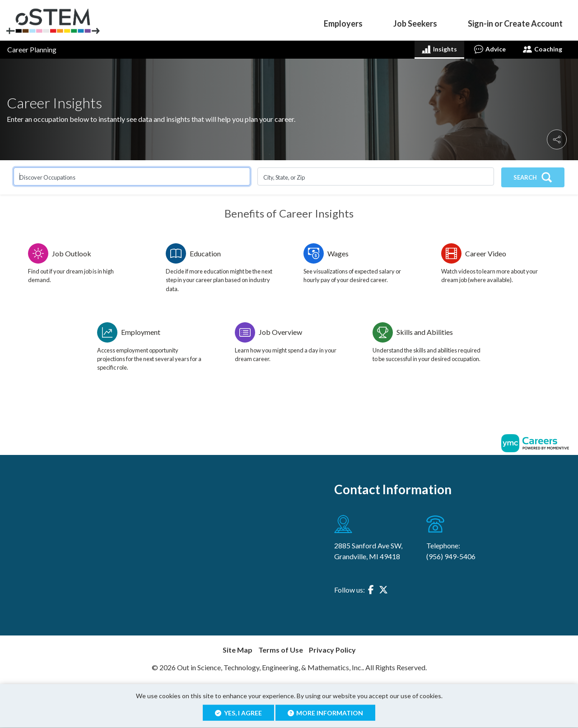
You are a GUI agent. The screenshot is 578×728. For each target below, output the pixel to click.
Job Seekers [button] (415, 23)
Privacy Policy (332, 650)
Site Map (238, 650)
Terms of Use (281, 650)
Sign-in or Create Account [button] (515, 23)
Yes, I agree (238, 713)
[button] (557, 139)
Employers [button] (343, 23)
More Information (326, 713)
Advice (490, 49)
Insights (439, 49)
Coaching (543, 49)
